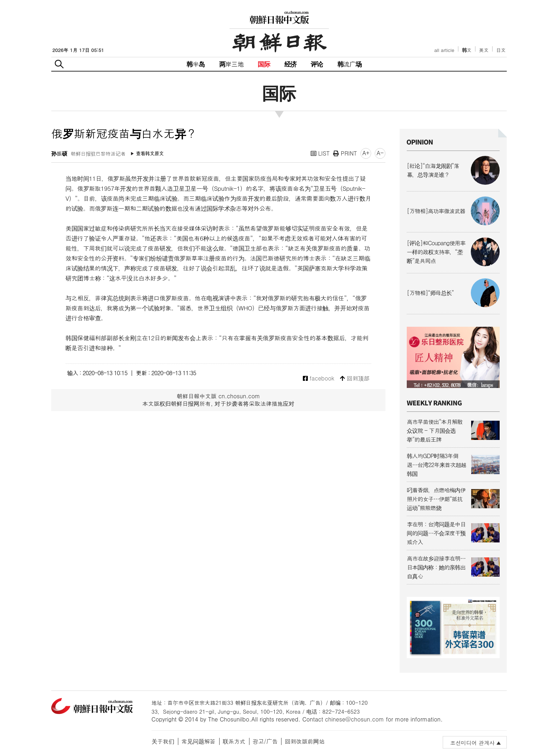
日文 (501, 50)
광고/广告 (265, 741)
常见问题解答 (199, 741)
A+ (366, 153)
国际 (264, 64)
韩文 (467, 50)
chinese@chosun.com (354, 719)
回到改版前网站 (305, 741)
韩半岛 (196, 64)
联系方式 (234, 741)
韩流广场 (350, 64)
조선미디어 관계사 (472, 743)
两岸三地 (231, 64)
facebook (319, 379)
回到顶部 (355, 379)
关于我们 (163, 741)
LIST (320, 153)
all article (444, 50)
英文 (484, 50)
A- (380, 153)
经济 (290, 64)
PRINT (345, 153)
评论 (317, 64)
